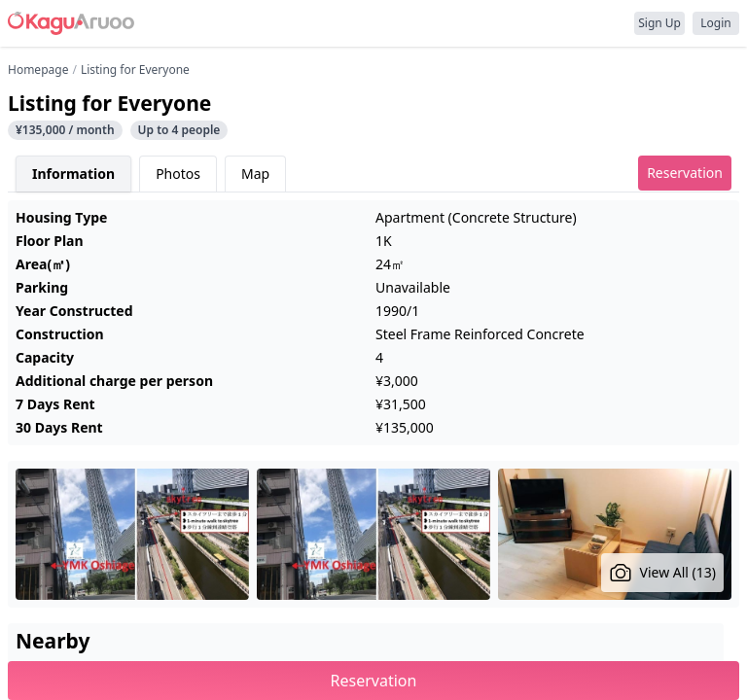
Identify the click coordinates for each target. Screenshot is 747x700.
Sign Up (659, 23)
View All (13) (663, 573)
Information (73, 174)
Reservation (685, 173)
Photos (178, 174)
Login (715, 23)
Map (255, 174)
